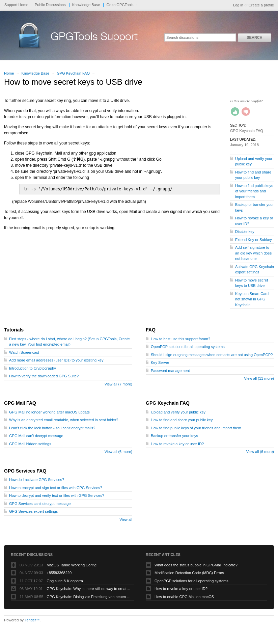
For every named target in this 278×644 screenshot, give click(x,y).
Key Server (160, 363)
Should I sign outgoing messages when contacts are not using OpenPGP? (212, 355)
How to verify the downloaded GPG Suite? (44, 376)
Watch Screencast (24, 352)
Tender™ (32, 620)
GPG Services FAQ (25, 471)
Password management (170, 371)
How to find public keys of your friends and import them (254, 191)
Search (254, 37)
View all (126, 519)
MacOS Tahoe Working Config (72, 565)
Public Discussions (50, 5)
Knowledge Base (86, 5)
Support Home (16, 5)
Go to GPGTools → (122, 5)
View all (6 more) (118, 452)
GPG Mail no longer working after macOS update (49, 412)
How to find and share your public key (182, 420)
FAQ (151, 330)
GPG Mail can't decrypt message (36, 436)
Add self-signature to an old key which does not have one (253, 253)
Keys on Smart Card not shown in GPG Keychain (252, 299)
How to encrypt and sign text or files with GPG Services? (56, 488)
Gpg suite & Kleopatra (65, 581)
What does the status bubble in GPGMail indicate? (196, 565)
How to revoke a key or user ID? (177, 444)
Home (9, 73)
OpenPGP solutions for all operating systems (188, 347)
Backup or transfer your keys (174, 436)
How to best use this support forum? (180, 339)
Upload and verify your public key (178, 412)
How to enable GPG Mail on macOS (184, 597)
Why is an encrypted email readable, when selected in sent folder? (64, 420)
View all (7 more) (118, 384)
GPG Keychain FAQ (73, 73)
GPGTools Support (94, 38)
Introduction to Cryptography (33, 368)
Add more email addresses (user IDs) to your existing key (56, 360)
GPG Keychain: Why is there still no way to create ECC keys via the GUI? (89, 589)
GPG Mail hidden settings (30, 444)
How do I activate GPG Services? (37, 480)
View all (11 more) (259, 378)
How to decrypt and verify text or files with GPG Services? (57, 495)
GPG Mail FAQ (20, 403)
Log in (238, 5)
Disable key (245, 232)
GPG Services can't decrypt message (40, 504)
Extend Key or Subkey (254, 240)
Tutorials (14, 330)
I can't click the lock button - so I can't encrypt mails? (52, 428)
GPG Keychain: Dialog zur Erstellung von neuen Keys (89, 597)
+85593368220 (59, 573)
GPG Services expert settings (33, 511)
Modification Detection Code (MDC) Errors (189, 573)
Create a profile (261, 5)
